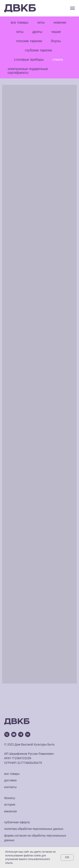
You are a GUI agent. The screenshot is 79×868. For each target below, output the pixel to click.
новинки (60, 22)
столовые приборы (29, 60)
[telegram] (21, 734)
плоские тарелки (29, 41)
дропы (37, 32)
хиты (41, 22)
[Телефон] (7, 734)
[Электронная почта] (14, 734)
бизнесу (10, 798)
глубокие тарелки (38, 50)
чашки (56, 32)
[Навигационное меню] (72, 8)
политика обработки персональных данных (34, 829)
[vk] (28, 734)
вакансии (11, 811)
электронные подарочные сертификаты (28, 71)
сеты (20, 32)
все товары (19, 22)
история (10, 805)
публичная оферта (17, 822)
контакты (10, 787)
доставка (10, 780)
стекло (58, 60)
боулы (56, 41)
